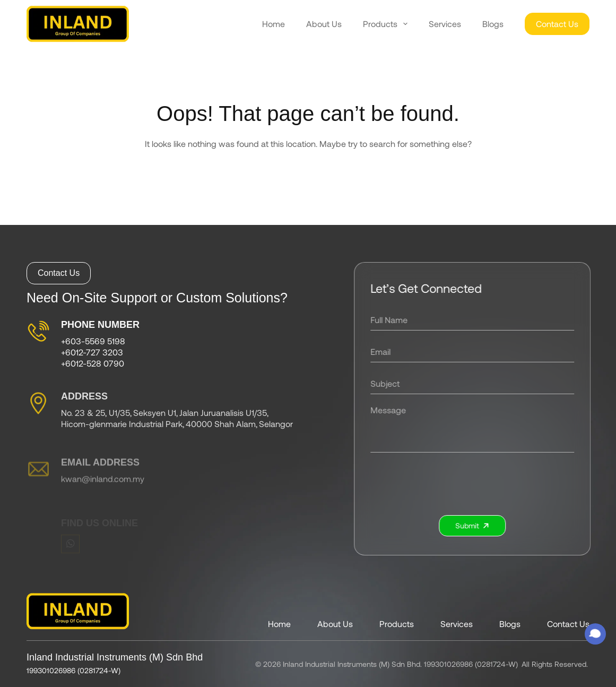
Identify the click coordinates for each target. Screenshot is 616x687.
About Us (324, 24)
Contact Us (557, 24)
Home (274, 24)
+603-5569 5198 (93, 344)
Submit (476, 526)
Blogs (493, 24)
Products (385, 24)
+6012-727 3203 (92, 355)
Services (445, 24)
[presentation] (476, 484)
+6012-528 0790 (93, 366)
